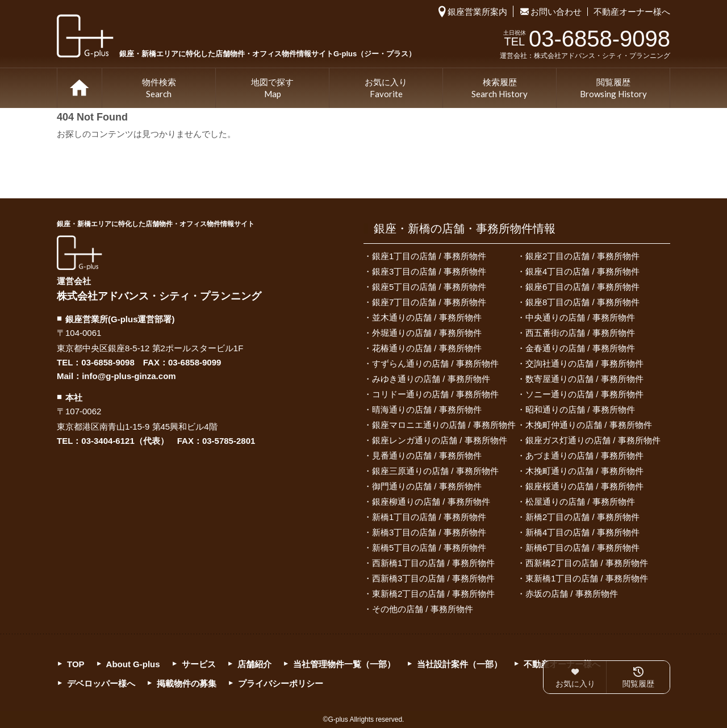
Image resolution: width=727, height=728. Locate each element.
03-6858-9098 (108, 362)
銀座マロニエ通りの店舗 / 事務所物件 (444, 425)
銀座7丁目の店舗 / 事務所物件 (429, 302)
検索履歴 (500, 89)
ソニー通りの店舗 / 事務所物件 (584, 394)
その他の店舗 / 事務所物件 (423, 609)
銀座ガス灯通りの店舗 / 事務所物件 (593, 440)
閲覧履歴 (613, 89)
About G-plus (133, 664)
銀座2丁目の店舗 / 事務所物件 (582, 256)
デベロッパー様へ (101, 683)
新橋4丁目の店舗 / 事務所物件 (582, 532)
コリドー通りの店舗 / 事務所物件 (435, 394)
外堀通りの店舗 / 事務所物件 (427, 333)
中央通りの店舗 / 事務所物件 (580, 317)
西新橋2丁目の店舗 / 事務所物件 (587, 563)
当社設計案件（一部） (459, 664)
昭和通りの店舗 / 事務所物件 (580, 409)
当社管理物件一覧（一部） (344, 664)
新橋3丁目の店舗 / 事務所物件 (429, 532)
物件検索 (159, 89)
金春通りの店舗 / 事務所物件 (580, 348)
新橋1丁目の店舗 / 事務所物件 (429, 517)
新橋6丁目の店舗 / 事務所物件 (582, 548)
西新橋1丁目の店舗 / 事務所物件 (433, 563)
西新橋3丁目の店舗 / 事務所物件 (433, 578)
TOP (80, 88)
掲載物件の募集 (187, 683)
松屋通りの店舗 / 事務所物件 (580, 502)
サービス (199, 664)
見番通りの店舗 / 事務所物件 (427, 455)
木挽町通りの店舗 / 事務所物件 (584, 471)
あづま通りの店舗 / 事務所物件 (584, 455)
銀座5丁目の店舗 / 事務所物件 (429, 287)
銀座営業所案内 (477, 12)
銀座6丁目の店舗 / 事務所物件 (582, 287)
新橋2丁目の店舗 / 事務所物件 (582, 517)
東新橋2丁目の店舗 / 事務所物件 (433, 594)
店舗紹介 (254, 664)
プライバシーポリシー (281, 683)
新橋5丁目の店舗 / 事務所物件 (429, 548)
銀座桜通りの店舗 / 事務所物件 (584, 486)
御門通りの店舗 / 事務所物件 (427, 486)
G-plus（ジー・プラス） (80, 253)
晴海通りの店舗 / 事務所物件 (427, 409)
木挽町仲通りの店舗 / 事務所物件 (589, 425)
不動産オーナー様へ (632, 12)
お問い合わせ (556, 12)
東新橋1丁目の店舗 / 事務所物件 (587, 578)
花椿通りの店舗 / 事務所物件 (427, 348)
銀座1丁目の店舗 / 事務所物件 (429, 256)
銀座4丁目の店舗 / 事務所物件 (582, 271)
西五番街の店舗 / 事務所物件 (580, 333)
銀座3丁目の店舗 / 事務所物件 (429, 271)
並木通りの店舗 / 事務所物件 (427, 317)
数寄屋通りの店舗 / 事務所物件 (584, 379)
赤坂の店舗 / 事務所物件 (572, 594)
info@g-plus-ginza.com (129, 376)
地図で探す (272, 89)
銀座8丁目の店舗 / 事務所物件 (582, 302)
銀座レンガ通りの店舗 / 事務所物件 (440, 440)
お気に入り (386, 89)
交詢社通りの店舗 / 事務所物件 (584, 363)
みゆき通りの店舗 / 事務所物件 (431, 379)
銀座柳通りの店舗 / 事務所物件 (431, 502)
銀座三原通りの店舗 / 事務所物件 (435, 471)
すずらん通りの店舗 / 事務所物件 (435, 363)
